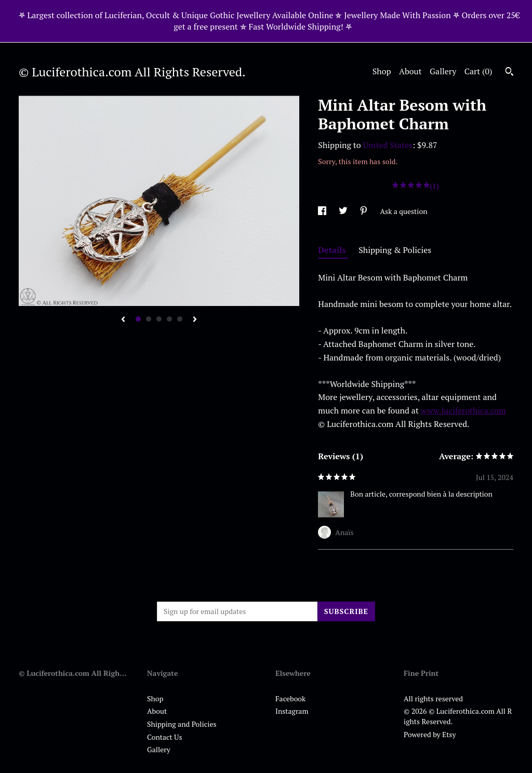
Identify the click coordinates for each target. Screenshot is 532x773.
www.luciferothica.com (463, 410)
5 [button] (180, 319)
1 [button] (138, 319)
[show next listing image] (195, 320)
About (410, 71)
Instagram (292, 711)
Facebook (290, 698)
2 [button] (149, 319)
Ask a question (404, 211)
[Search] (509, 73)
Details (333, 250)
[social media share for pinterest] (364, 211)
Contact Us (165, 737)
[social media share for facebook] (323, 211)
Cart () (478, 71)
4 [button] (169, 319)
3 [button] (159, 319)
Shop (382, 71)
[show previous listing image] (123, 320)
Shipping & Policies (395, 250)
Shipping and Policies (182, 724)
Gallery (443, 71)
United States (388, 145)
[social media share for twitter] (344, 211)
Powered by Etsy (430, 734)
